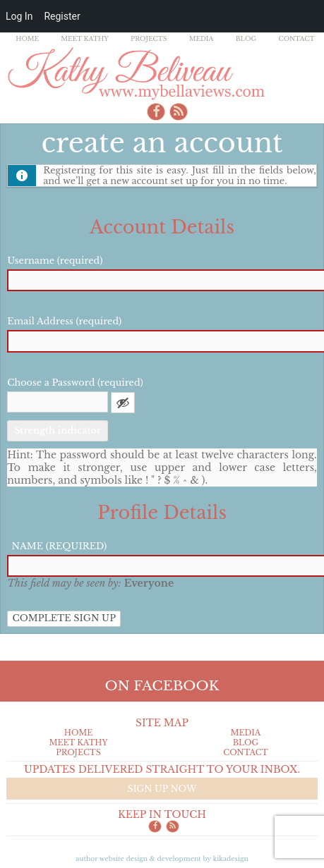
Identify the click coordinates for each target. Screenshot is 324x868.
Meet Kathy (85, 38)
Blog (246, 38)
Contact (296, 38)
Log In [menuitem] (19, 16)
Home (27, 38)
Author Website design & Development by (162, 858)
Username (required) (55, 261)
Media (202, 38)
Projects (149, 38)
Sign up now (162, 789)
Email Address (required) (64, 321)
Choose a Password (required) (75, 383)
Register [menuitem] (62, 16)
